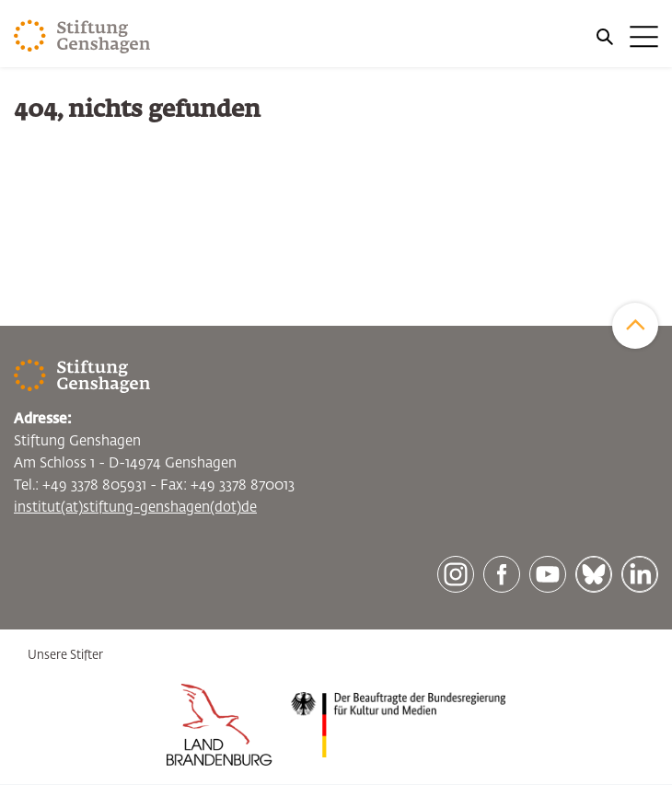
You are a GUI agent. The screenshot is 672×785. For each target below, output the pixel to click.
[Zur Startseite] (82, 37)
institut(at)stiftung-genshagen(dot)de (135, 508)
